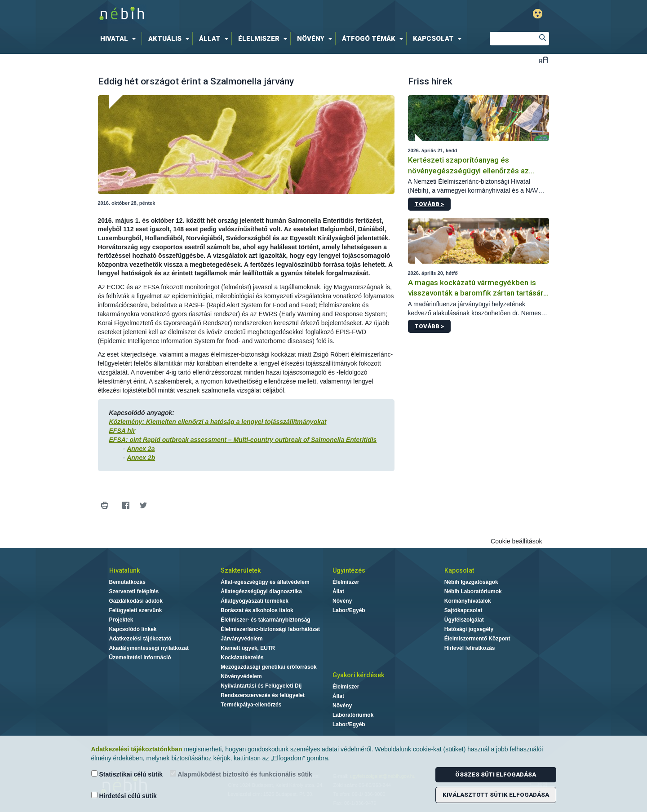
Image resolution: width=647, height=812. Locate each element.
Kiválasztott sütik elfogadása (496, 795)
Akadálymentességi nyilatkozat (149, 648)
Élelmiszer (346, 582)
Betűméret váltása (543, 60)
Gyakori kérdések (358, 675)
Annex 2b (141, 458)
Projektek (121, 620)
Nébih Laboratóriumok (473, 591)
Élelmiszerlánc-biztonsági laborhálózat (270, 629)
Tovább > (429, 204)
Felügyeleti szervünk (136, 610)
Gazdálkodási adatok (136, 601)
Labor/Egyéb (349, 610)
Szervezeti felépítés (134, 591)
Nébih (228, 14)
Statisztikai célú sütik (127, 774)
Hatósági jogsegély (469, 629)
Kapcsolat (459, 570)
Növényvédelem (241, 676)
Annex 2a (141, 449)
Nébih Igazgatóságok (471, 582)
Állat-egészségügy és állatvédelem (265, 582)
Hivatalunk (124, 570)
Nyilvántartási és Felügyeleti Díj (261, 686)
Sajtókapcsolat (463, 610)
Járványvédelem (242, 639)
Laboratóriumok (353, 715)
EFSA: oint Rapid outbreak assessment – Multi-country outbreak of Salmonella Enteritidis (243, 440)
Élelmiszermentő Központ (477, 639)
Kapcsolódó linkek (133, 629)
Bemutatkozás (127, 582)
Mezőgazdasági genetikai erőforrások (268, 667)
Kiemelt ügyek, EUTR (248, 648)
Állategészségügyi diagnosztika (261, 591)
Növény (342, 601)
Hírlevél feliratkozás (470, 648)
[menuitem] (120, 39)
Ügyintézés (349, 570)
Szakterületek (241, 570)
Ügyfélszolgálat (464, 620)
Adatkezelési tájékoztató (140, 639)
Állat (338, 591)
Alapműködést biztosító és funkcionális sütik (241, 774)
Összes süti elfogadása (496, 774)
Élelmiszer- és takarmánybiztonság (265, 620)
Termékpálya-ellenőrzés (251, 705)
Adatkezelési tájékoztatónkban (137, 749)
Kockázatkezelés (242, 658)
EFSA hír (122, 431)
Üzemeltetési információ (140, 658)
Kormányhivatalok (468, 601)
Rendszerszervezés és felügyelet (263, 695)
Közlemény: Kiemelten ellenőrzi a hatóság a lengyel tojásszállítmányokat (218, 422)
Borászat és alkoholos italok (257, 610)
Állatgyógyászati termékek (255, 601)
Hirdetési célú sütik (124, 796)
